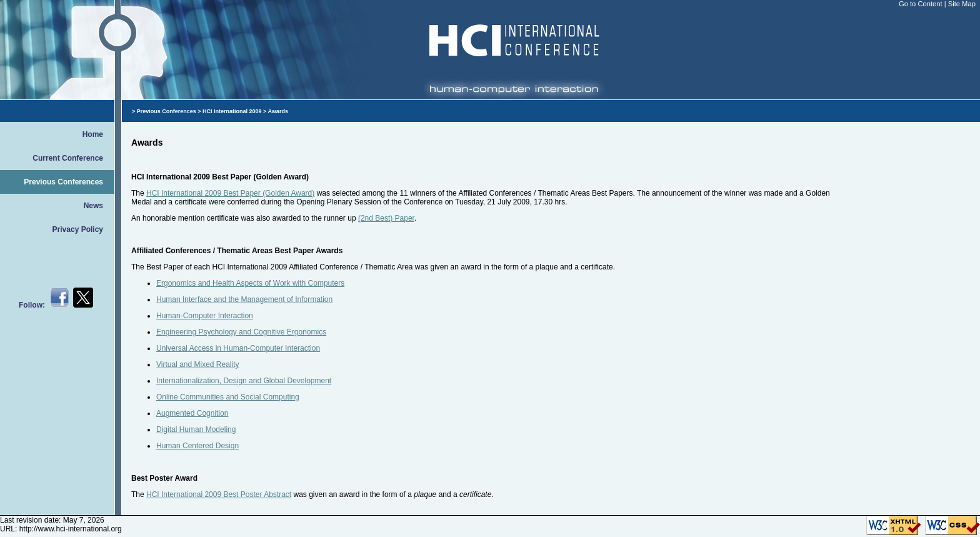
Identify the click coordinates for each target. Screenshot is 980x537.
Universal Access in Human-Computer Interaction (238, 348)
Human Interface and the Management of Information (244, 299)
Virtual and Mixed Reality (198, 364)
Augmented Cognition (192, 413)
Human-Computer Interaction (205, 316)
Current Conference (68, 158)
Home (93, 134)
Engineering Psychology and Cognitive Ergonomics (241, 332)
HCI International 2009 (232, 111)
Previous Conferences (63, 182)
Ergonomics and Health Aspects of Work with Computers (250, 283)
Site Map (962, 4)
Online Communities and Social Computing (228, 397)
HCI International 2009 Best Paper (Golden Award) (230, 193)
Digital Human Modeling (196, 429)
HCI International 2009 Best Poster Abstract (219, 494)
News (93, 206)
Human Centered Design (197, 446)
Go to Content (922, 4)
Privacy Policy (78, 229)
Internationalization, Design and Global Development (244, 381)
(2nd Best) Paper (386, 218)
